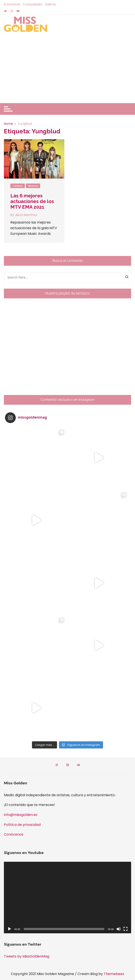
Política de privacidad (22, 825)
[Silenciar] (119, 929)
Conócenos (14, 834)
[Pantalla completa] (125, 929)
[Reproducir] (10, 929)
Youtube (78, 765)
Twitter (57, 765)
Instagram (68, 765)
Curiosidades (33, 4)
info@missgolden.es (21, 815)
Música (33, 186)
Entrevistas (12, 4)
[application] (67, 898)
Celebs (18, 186)
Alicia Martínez (26, 215)
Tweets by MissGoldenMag (27, 956)
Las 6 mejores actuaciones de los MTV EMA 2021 (32, 201)
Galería (50, 4)
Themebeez (114, 974)
